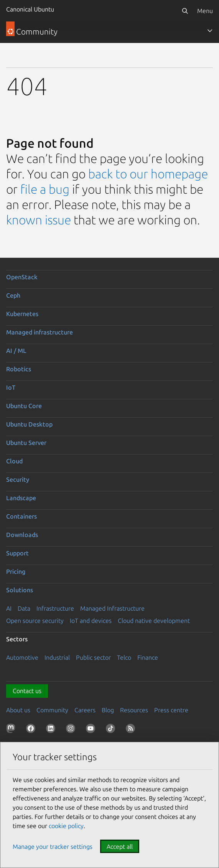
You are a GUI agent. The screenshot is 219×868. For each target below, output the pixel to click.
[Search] (185, 11)
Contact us (27, 691)
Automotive (22, 657)
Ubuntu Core (24, 406)
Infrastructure (55, 608)
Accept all (120, 847)
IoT (11, 387)
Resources (134, 710)
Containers (21, 516)
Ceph (13, 295)
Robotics (19, 369)
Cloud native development (154, 621)
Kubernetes (22, 314)
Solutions (20, 590)
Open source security (35, 621)
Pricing (16, 572)
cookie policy (66, 826)
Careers (85, 710)
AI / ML (16, 351)
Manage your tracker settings (53, 847)
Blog (108, 710)
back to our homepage (148, 174)
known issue (39, 220)
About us (18, 710)
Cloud (14, 461)
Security (18, 479)
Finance (148, 657)
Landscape (21, 498)
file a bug (45, 189)
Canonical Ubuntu (30, 9)
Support (17, 553)
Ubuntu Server (26, 443)
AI (9, 608)
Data (24, 608)
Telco (124, 657)
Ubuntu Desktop (29, 424)
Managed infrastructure (40, 332)
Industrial (57, 657)
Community (52, 710)
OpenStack (22, 277)
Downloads (22, 535)
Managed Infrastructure (112, 608)
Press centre (171, 710)
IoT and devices (91, 621)
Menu (205, 11)
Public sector (93, 657)
